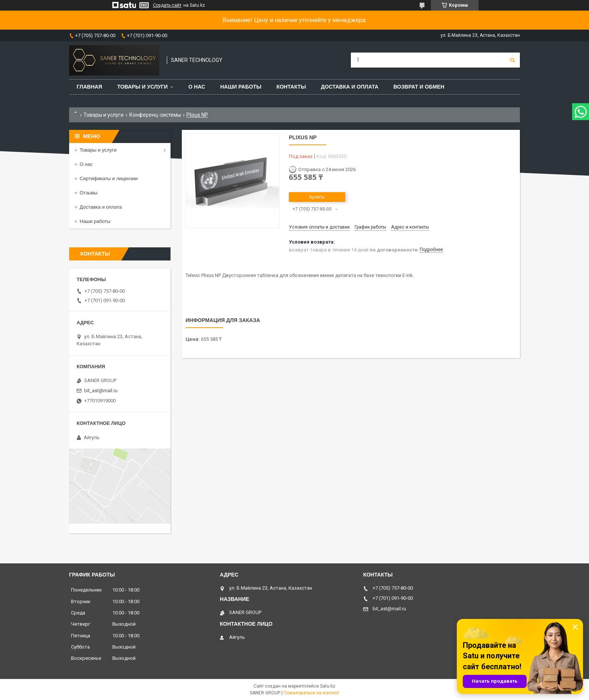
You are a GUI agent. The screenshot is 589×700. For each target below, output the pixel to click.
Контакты (291, 87)
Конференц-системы (155, 115)
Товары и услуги (143, 87)
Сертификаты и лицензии (109, 178)
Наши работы (241, 87)
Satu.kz (328, 686)
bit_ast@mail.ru (101, 391)
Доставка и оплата (350, 87)
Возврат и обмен (419, 87)
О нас (197, 87)
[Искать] (512, 60)
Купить (317, 197)
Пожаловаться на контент (311, 693)
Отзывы (89, 193)
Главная (89, 87)
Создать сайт (167, 5)
